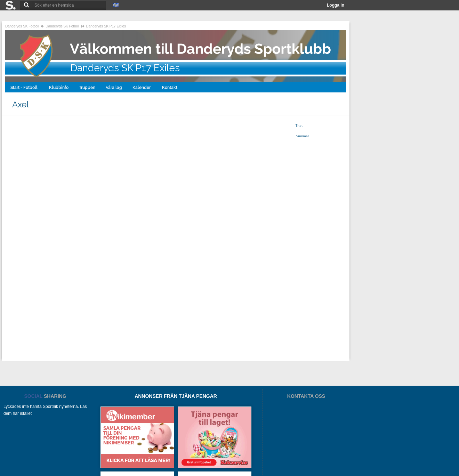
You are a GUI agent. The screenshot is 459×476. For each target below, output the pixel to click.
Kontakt (170, 88)
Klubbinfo (59, 88)
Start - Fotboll (25, 88)
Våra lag (114, 88)
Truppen (87, 88)
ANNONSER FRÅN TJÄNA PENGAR (176, 396)
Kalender (142, 88)
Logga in (336, 5)
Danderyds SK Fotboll (22, 26)
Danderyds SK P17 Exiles (106, 26)
